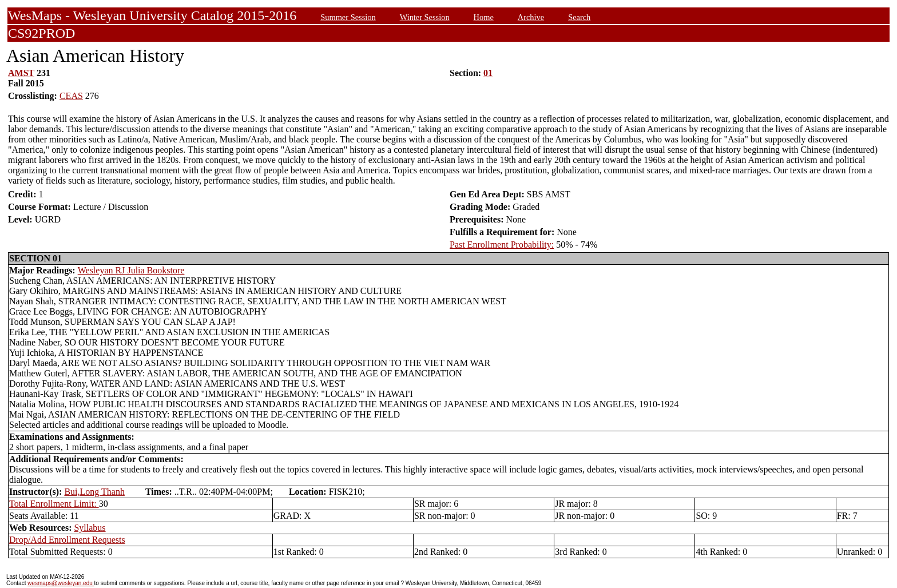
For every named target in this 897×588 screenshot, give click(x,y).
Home (484, 17)
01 (488, 73)
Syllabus (90, 528)
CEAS (71, 96)
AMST (21, 73)
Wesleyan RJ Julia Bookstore (131, 270)
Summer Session (348, 17)
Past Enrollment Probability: (502, 245)
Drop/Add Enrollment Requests (67, 540)
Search (579, 17)
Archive (531, 17)
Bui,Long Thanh (94, 492)
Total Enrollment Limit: (54, 504)
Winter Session (425, 17)
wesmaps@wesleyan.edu (61, 583)
